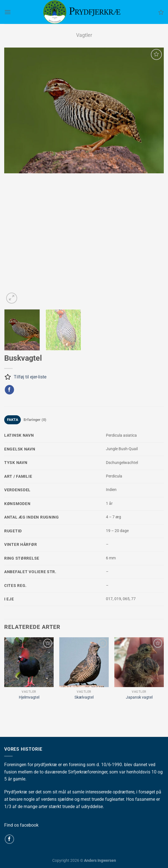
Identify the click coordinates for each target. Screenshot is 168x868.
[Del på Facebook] (9, 390)
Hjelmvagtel (29, 697)
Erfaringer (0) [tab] (35, 420)
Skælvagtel (84, 697)
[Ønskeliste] (161, 12)
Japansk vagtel (139, 697)
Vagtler (84, 35)
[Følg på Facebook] (9, 839)
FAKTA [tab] (13, 420)
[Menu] (8, 12)
